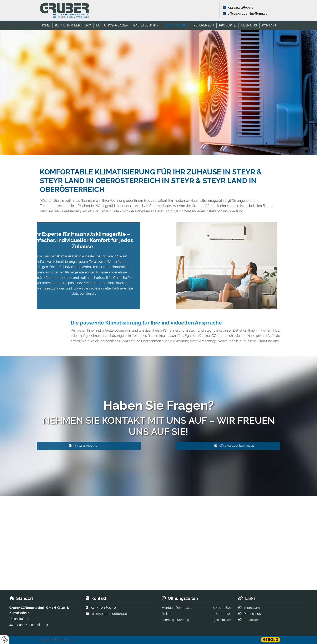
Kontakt (269, 25)
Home (45, 25)
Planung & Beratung (73, 25)
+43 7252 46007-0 (241, 8)
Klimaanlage (175, 25)
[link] (112, 26)
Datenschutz (253, 614)
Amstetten (251, 620)
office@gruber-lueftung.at (247, 14)
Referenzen (204, 25)
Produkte (227, 25)
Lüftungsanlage (111, 25)
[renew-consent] (5, 639)
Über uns (249, 25)
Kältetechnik (145, 25)
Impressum (252, 608)
